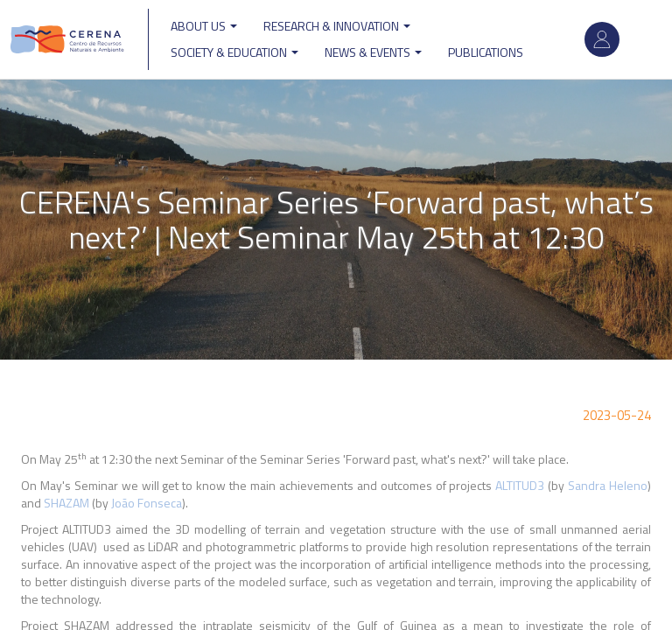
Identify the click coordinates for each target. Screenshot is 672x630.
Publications (486, 52)
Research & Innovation (337, 26)
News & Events (373, 52)
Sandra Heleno (608, 485)
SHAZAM (66, 503)
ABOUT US (204, 26)
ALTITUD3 (520, 485)
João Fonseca (147, 503)
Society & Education (234, 52)
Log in (602, 39)
